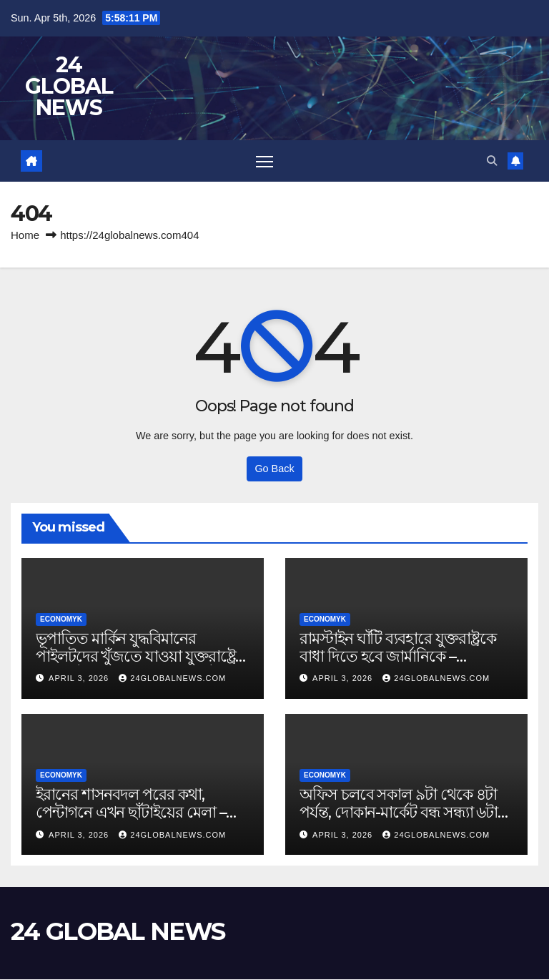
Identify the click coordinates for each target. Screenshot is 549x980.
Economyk (61, 620)
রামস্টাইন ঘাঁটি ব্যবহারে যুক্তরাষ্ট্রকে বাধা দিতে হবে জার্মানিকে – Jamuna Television (397, 657)
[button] (491, 161)
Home (25, 236)
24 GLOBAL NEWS (69, 86)
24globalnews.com (172, 679)
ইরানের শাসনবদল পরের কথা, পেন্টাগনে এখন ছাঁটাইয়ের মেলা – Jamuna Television (131, 813)
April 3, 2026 (80, 679)
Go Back (274, 469)
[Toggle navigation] (264, 161)
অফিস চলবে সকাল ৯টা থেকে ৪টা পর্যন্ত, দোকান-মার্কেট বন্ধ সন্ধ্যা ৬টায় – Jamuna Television (403, 813)
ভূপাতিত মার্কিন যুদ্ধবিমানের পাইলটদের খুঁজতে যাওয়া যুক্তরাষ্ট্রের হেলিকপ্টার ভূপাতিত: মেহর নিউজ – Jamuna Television (140, 666)
